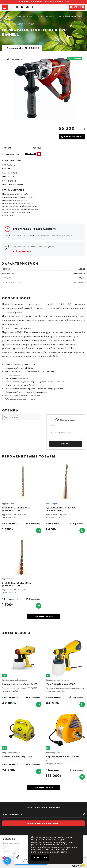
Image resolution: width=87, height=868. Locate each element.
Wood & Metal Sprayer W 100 (60, 684)
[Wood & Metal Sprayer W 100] (67, 641)
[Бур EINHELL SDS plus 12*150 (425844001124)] (23, 540)
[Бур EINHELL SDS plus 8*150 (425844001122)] (23, 465)
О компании (9, 839)
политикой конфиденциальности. (49, 852)
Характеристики (11, 160)
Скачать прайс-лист (11, 852)
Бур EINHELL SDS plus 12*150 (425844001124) (17, 584)
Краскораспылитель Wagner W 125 (20, 684)
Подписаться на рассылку (44, 823)
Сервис (6, 846)
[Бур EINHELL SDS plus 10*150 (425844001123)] (67, 465)
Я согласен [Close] (40, 858)
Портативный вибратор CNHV (17, 757)
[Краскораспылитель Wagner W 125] (23, 641)
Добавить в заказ (72, 137)
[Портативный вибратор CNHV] (23, 714)
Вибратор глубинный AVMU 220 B (63, 757)
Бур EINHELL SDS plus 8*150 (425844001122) (16, 509)
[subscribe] (44, 814)
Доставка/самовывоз (11, 843)
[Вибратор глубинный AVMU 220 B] (67, 714)
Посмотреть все (44, 616)
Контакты (7, 849)
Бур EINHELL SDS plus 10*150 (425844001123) (60, 509)
